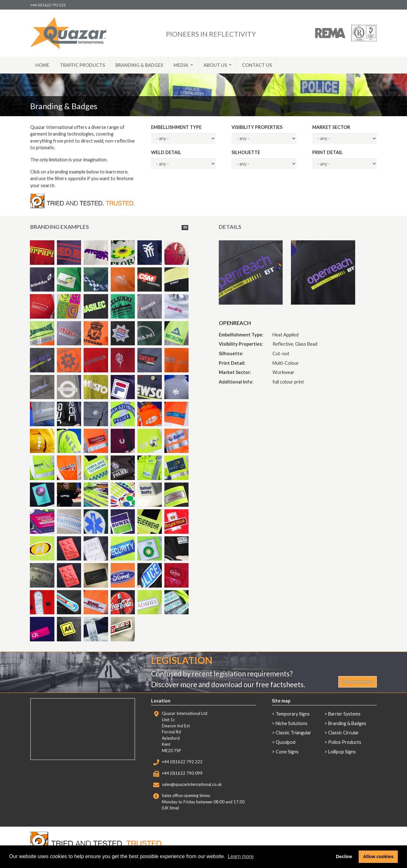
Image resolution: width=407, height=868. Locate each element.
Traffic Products (82, 65)
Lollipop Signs (342, 752)
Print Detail (328, 152)
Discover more (358, 682)
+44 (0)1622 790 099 (182, 773)
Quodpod (286, 742)
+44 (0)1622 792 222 (48, 5)
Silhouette (246, 152)
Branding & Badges (347, 723)
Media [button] (181, 65)
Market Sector (331, 127)
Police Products (345, 742)
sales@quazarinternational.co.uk (192, 784)
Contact (257, 65)
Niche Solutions (292, 723)
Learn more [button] (241, 856)
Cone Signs (287, 752)
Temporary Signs (293, 714)
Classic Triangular (293, 733)
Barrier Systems (344, 714)
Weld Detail (166, 152)
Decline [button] (344, 857)
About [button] (216, 65)
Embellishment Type (176, 127)
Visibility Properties (257, 127)
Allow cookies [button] (378, 857)
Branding (139, 65)
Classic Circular (344, 733)
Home (42, 65)
